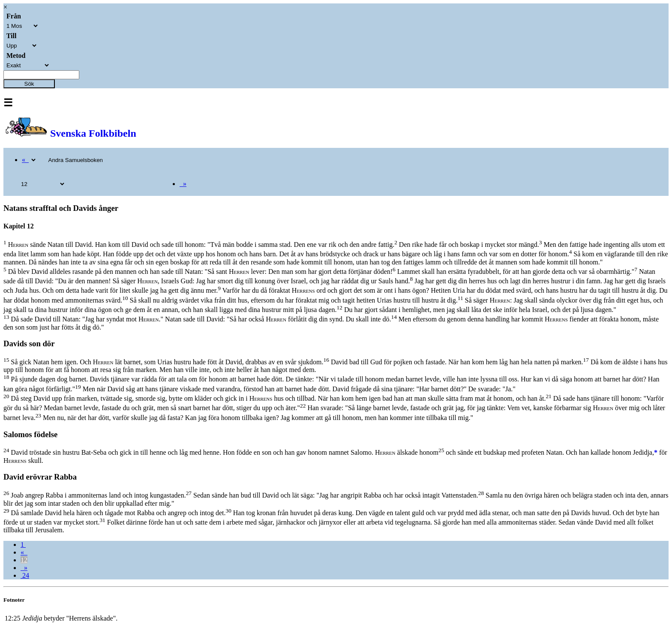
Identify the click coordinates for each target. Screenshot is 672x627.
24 (25, 575)
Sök (29, 84)
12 (24, 560)
